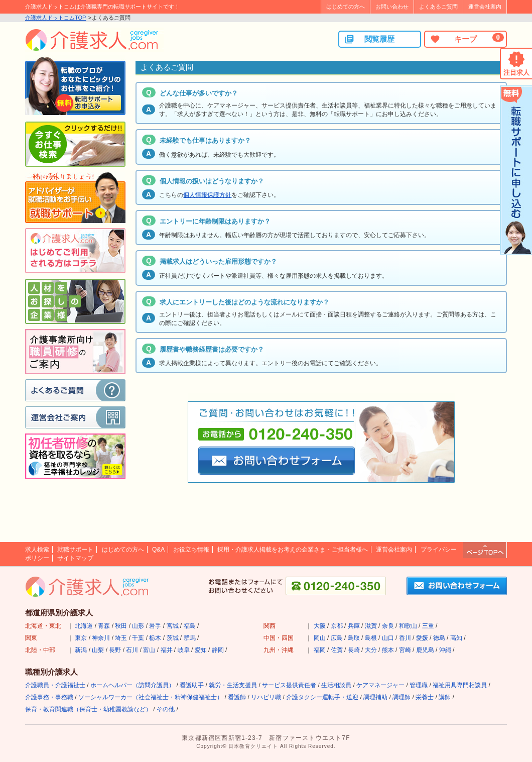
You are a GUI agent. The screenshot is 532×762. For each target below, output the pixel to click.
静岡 (218, 650)
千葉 (138, 638)
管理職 (419, 685)
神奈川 (101, 638)
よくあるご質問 (438, 7)
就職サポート (75, 550)
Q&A (158, 550)
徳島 (439, 638)
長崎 (354, 650)
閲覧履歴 (369, 39)
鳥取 (354, 638)
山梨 (98, 650)
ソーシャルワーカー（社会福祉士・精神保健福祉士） (151, 697)
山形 (138, 626)
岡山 (320, 638)
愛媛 (422, 638)
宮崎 (405, 650)
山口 (388, 638)
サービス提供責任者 (289, 685)
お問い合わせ (392, 7)
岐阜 (184, 650)
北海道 (84, 626)
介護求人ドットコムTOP (55, 18)
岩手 (155, 626)
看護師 (237, 697)
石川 (132, 650)
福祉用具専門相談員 (460, 685)
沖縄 (445, 650)
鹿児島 (425, 650)
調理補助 (375, 697)
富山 (149, 650)
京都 (337, 626)
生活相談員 (336, 685)
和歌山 (408, 626)
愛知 (201, 650)
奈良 (388, 626)
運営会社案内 (485, 7)
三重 (428, 626)
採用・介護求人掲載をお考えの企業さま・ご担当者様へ (293, 550)
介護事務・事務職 (49, 697)
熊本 (388, 650)
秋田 (121, 626)
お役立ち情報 (191, 550)
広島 (337, 638)
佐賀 (337, 650)
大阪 (320, 626)
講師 (445, 697)
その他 (166, 709)
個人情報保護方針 (207, 195)
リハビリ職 (266, 697)
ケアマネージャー (380, 685)
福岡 (320, 650)
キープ (467, 39)
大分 (371, 650)
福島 (190, 626)
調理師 (402, 697)
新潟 (81, 650)
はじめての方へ (346, 7)
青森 (104, 626)
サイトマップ (75, 558)
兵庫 (354, 626)
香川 (405, 638)
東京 (81, 638)
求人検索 (37, 550)
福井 (167, 650)
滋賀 (371, 626)
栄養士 (425, 697)
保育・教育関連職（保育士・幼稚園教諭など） (88, 709)
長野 (115, 650)
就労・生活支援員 (233, 685)
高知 (456, 638)
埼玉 (121, 638)
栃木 (155, 638)
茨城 (173, 638)
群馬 (190, 638)
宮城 (173, 626)
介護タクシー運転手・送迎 (322, 697)
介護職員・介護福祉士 (55, 685)
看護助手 (192, 685)
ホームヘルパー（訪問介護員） (132, 685)
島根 (371, 638)
